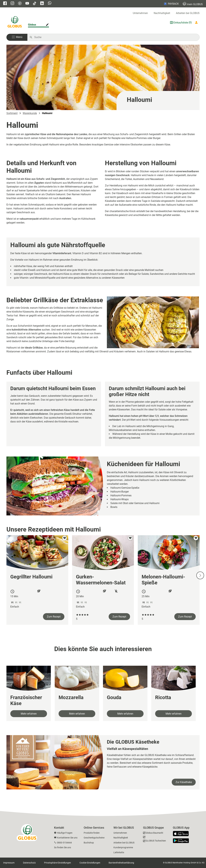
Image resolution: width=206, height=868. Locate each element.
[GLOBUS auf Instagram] (12, 4)
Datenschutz (29, 863)
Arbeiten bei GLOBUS (188, 13)
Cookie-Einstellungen (90, 863)
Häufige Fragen (65, 833)
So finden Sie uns (63, 847)
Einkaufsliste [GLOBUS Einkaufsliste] (181, 23)
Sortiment (12, 113)
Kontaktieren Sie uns (67, 838)
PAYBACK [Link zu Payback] (171, 4)
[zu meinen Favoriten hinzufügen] (65, 538)
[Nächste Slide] (200, 575)
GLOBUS (193, 4)
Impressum (9, 863)
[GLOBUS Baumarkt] (153, 833)
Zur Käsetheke (184, 782)
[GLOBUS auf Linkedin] (42, 4)
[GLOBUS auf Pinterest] (20, 4)
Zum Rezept (54, 617)
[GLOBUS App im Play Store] (181, 841)
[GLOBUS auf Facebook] (5, 4)
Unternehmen (140, 13)
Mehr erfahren (29, 714)
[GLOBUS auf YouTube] (27, 4)
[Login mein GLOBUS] (197, 22)
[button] (17, 37)
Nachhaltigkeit (162, 13)
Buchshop (89, 843)
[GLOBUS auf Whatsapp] (50, 3)
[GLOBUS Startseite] (15, 22)
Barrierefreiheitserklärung (121, 863)
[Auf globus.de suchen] (115, 37)
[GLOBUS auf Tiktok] (35, 4)
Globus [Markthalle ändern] (32, 25)
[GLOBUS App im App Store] (182, 834)
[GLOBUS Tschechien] (154, 840)
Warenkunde (30, 113)
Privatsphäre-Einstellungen (58, 863)
